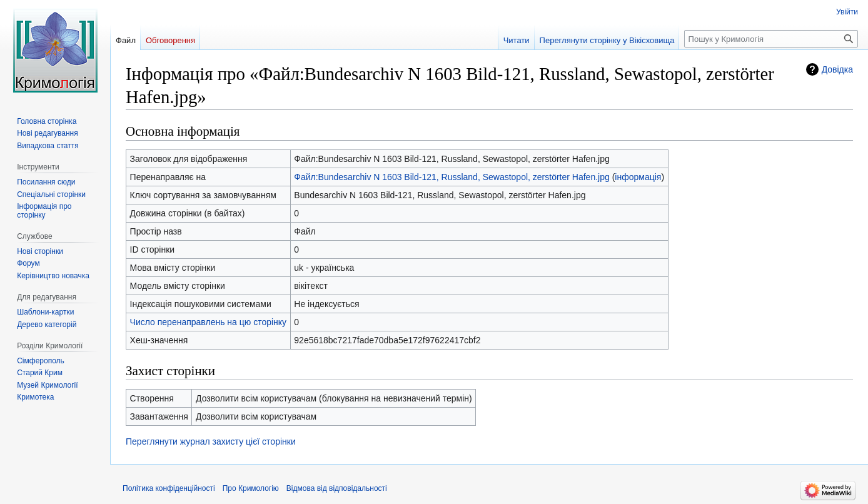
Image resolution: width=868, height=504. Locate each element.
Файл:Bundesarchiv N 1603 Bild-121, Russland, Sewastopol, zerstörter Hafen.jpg (452, 177)
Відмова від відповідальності (337, 488)
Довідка (837, 69)
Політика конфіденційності (169, 488)
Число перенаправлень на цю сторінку (209, 322)
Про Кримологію (251, 488)
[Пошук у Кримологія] (771, 39)
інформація (638, 177)
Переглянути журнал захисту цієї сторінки (211, 441)
